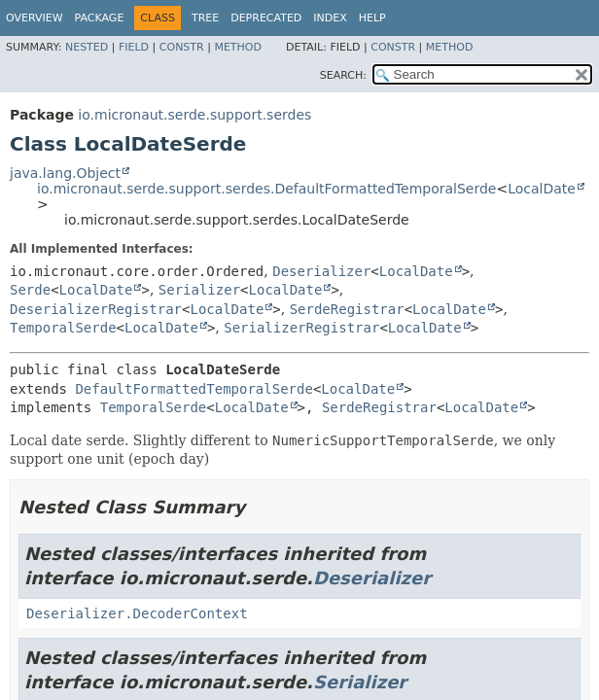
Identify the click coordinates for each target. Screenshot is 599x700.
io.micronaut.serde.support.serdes (194, 115)
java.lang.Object (65, 173)
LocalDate (542, 189)
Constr (182, 47)
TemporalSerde (63, 328)
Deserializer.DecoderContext (137, 613)
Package (100, 18)
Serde (30, 290)
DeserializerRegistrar (96, 309)
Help (372, 18)
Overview (35, 18)
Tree (205, 18)
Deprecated (266, 18)
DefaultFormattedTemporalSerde (194, 389)
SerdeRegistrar (347, 309)
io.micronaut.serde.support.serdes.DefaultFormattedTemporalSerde (266, 189)
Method (238, 47)
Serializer (199, 290)
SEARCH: (343, 75)
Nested (87, 47)
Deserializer (321, 271)
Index (330, 18)
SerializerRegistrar (301, 328)
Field (134, 47)
